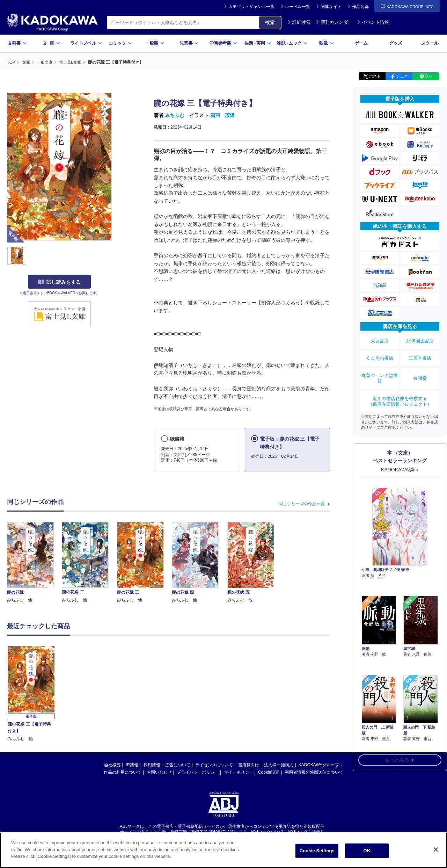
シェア (402, 76)
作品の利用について (123, 772)
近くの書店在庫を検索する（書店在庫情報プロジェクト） (400, 391)
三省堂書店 (420, 354)
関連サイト (331, 7)
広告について (178, 765)
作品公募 (360, 7)
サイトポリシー (239, 772)
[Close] (436, 849)
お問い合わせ (159, 772)
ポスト (375, 76)
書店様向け (249, 765)
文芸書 (17, 43)
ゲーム (361, 43)
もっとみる (397, 711)
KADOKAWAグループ (319, 765)
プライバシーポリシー (198, 772)
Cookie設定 (269, 772)
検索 (270, 22)
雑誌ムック (292, 43)
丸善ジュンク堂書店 (380, 371)
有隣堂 (420, 371)
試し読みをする (59, 282)
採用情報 (152, 765)
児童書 (189, 43)
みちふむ (175, 115)
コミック (120, 43)
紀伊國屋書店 (420, 340)
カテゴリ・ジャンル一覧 (251, 7)
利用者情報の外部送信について (314, 772)
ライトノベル (86, 43)
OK (367, 851)
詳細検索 (299, 22)
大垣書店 (380, 340)
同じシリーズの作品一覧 (302, 504)
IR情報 (132, 765)
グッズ (395, 43)
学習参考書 (223, 43)
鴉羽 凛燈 (222, 115)
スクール (430, 43)
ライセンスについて (214, 765)
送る (429, 76)
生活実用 (258, 43)
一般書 (155, 43)
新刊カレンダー (334, 22)
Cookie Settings (317, 851)
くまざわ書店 (380, 354)
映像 (327, 43)
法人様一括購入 (279, 765)
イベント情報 (373, 22)
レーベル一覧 (298, 7)
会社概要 (112, 765)
